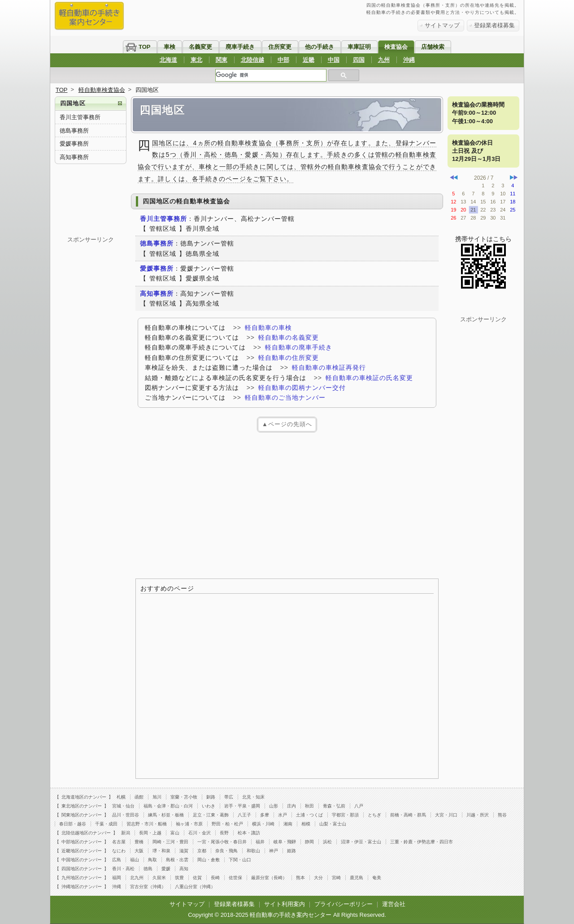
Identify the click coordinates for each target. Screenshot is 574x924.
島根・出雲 (177, 860)
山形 (274, 806)
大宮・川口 (446, 815)
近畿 (309, 60)
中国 (334, 60)
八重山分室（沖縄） (195, 887)
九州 (384, 60)
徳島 (148, 869)
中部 (283, 60)
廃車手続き (240, 47)
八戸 (359, 806)
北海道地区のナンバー (84, 797)
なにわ (119, 851)
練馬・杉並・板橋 (166, 815)
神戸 (274, 851)
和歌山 (253, 851)
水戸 (283, 815)
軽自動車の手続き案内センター (291, 915)
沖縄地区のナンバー (82, 887)
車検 (170, 47)
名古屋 (119, 842)
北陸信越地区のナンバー (86, 833)
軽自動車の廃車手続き (299, 347)
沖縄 (409, 60)
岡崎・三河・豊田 (170, 842)
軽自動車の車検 (268, 328)
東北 (196, 60)
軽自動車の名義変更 (289, 337)
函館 (139, 797)
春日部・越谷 (73, 824)
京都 (202, 851)
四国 (359, 60)
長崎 (215, 878)
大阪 (139, 851)
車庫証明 (359, 47)
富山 (175, 833)
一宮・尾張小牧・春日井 (222, 842)
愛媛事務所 (74, 144)
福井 (260, 842)
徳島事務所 (74, 131)
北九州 (137, 878)
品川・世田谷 (126, 815)
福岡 (117, 878)
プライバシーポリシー (344, 904)
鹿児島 (357, 878)
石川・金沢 (200, 833)
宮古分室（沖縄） (148, 887)
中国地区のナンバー (82, 860)
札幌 (121, 797)
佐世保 (235, 878)
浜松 (327, 842)
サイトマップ (442, 25)
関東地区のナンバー (82, 815)
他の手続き (320, 47)
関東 (222, 60)
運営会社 (394, 904)
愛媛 (166, 869)
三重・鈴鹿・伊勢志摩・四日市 (422, 842)
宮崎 (336, 878)
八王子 (244, 815)
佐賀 (197, 878)
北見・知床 (253, 797)
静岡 (309, 842)
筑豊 (179, 878)
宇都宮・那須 (345, 815)
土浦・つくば (309, 815)
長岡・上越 (150, 833)
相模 (306, 824)
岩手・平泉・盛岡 (242, 806)
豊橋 (139, 842)
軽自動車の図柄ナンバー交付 (302, 388)
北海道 (168, 60)
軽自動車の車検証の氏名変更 (369, 378)
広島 (117, 860)
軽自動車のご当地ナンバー (285, 397)
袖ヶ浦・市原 (189, 824)
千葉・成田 (106, 824)
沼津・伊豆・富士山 (361, 842)
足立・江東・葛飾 (211, 815)
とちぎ (374, 815)
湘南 (288, 824)
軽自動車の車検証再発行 (329, 367)
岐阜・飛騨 (285, 842)
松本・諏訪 (249, 833)
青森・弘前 (334, 806)
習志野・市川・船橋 (147, 824)
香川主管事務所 (80, 117)
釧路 (211, 797)
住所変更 (280, 47)
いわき (209, 806)
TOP (145, 47)
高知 (184, 869)
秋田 (309, 806)
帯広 (229, 797)
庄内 (291, 806)
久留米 (159, 878)
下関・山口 (240, 860)
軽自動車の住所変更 (289, 358)
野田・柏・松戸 (227, 824)
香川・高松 (123, 869)
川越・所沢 (478, 815)
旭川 (157, 797)
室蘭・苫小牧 (184, 797)
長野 (224, 833)
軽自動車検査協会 (102, 90)
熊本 (300, 878)
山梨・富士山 (333, 824)
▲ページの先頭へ (287, 424)
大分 (318, 878)
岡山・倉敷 (209, 860)
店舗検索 (433, 47)
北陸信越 (252, 60)
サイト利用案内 (285, 904)
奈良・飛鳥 (226, 851)
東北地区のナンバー (82, 806)
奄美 (377, 878)
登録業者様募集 (494, 25)
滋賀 (184, 851)
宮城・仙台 (123, 806)
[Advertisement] (287, 504)
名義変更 (200, 47)
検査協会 (396, 47)
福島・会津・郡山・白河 (168, 806)
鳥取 (152, 860)
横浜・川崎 (263, 824)
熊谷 (502, 815)
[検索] (271, 75)
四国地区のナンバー (82, 869)
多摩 (265, 815)
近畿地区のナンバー (82, 851)
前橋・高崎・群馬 (408, 815)
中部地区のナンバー (82, 842)
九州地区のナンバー (82, 878)
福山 (135, 860)
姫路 (291, 851)
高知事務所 (74, 157)
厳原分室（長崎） (269, 878)
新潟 (126, 833)
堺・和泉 (161, 851)
